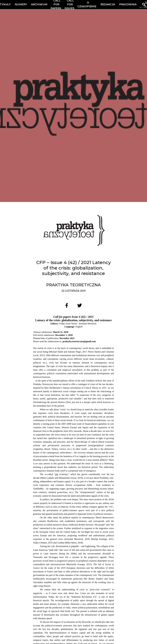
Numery (21, 4)
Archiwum (39, 4)
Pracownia (128, 4)
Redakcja (108, 4)
